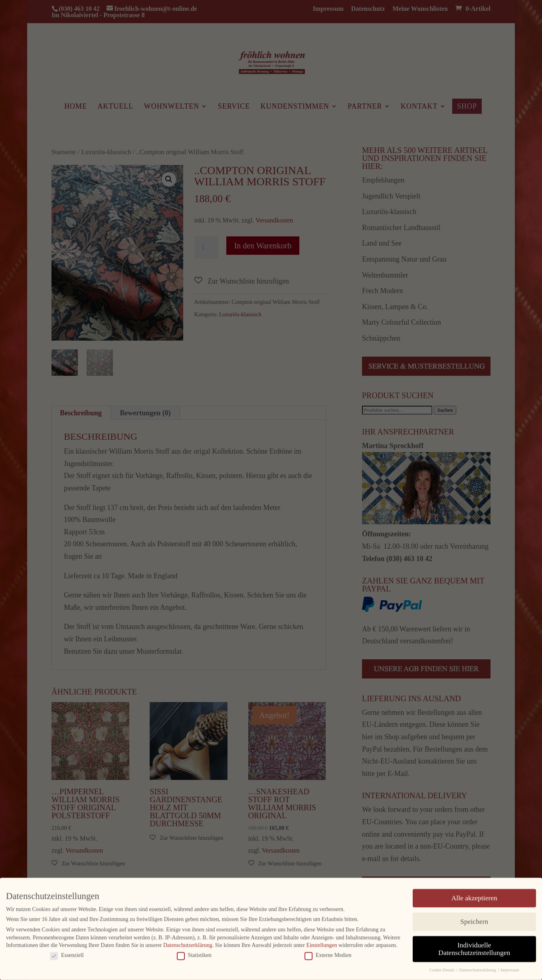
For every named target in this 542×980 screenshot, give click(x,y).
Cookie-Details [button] (443, 967)
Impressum (510, 967)
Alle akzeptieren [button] (474, 895)
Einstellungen (321, 943)
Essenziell (67, 953)
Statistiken (194, 953)
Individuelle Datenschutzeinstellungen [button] (474, 946)
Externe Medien (328, 953)
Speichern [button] (474, 919)
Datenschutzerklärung (188, 943)
